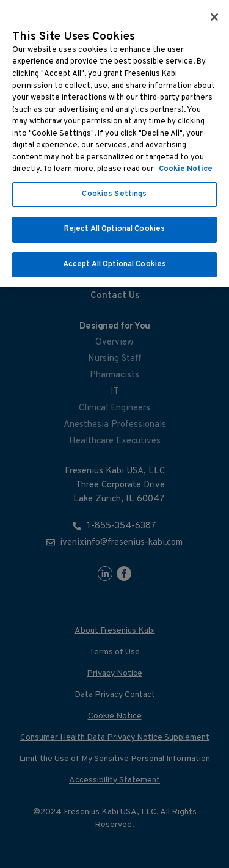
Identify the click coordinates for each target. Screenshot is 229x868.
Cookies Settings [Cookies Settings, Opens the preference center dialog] (114, 194)
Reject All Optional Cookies (115, 229)
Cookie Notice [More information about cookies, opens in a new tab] (186, 169)
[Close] (214, 17)
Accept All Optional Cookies (115, 264)
